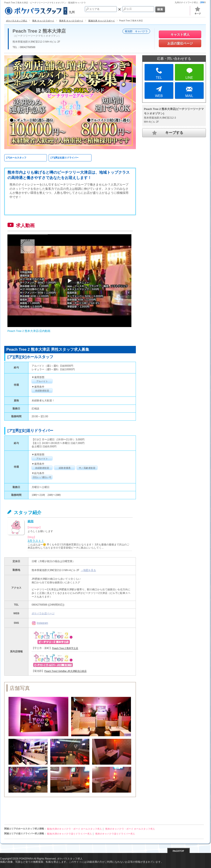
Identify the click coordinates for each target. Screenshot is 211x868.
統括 (31, 521)
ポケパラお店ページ (43, 613)
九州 (39, 10)
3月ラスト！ (36, 541)
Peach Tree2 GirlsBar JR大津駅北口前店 (65, 671)
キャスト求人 (180, 34)
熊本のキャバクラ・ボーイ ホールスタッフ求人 (130, 829)
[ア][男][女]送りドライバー (65, 158)
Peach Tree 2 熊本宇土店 (65, 648)
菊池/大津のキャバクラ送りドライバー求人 (69, 834)
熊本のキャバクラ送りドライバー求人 (115, 834)
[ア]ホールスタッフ (16, 158)
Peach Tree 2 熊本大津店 (39, 31)
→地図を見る (88, 570)
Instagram (40, 623)
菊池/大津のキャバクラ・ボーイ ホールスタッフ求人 (74, 829)
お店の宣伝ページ (180, 43)
